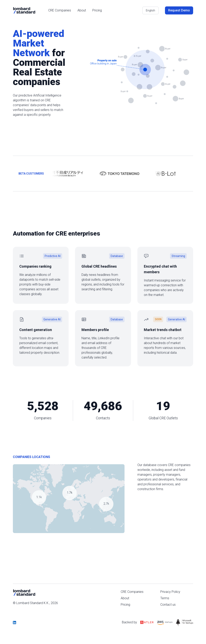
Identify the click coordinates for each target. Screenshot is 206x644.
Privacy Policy (170, 592)
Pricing (97, 10)
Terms (165, 598)
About (82, 10)
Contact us (168, 605)
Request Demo (179, 10)
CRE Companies (60, 10)
